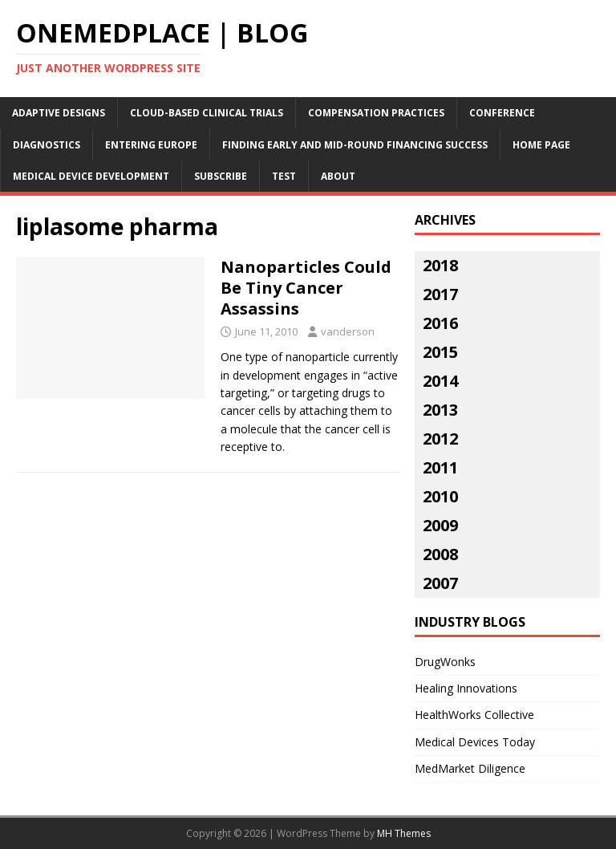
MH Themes (404, 833)
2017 (440, 294)
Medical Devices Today (475, 742)
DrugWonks (445, 662)
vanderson (348, 331)
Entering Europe (151, 145)
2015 (440, 352)
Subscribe (221, 176)
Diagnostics (47, 145)
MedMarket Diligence (470, 768)
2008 (440, 554)
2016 (440, 323)
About (338, 176)
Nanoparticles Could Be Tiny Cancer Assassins (306, 288)
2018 (440, 265)
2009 (440, 525)
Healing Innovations (466, 688)
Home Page (541, 145)
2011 (440, 467)
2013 (440, 410)
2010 (440, 496)
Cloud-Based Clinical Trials (207, 113)
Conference (502, 113)
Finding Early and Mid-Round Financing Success (355, 145)
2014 (440, 381)
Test (284, 176)
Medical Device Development (91, 176)
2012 (440, 439)
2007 (440, 583)
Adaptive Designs (59, 113)
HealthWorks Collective (474, 715)
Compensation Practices (376, 113)
